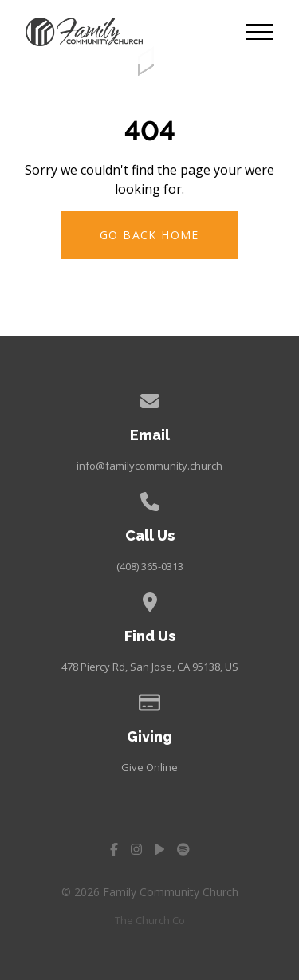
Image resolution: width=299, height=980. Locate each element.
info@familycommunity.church (149, 466)
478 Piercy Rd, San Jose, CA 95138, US (150, 667)
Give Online (149, 767)
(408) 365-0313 (150, 566)
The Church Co (150, 920)
